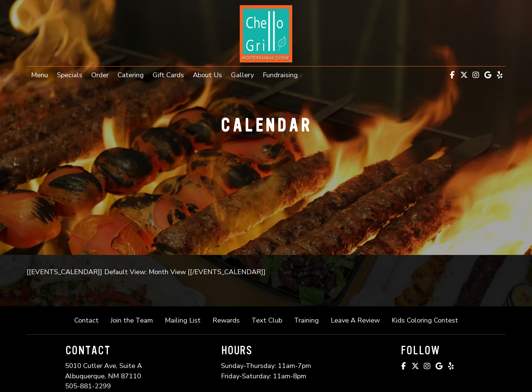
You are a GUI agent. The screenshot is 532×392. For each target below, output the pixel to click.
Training (306, 320)
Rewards (226, 320)
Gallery (242, 75)
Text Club (267, 320)
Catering (131, 75)
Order (102, 74)
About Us (207, 75)
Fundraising (280, 75)
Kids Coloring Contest (425, 320)
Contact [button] (89, 320)
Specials (70, 75)
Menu (40, 75)
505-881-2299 (88, 386)
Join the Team (135, 320)
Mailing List (183, 320)
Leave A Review (358, 320)
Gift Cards (170, 74)
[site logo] (266, 34)
